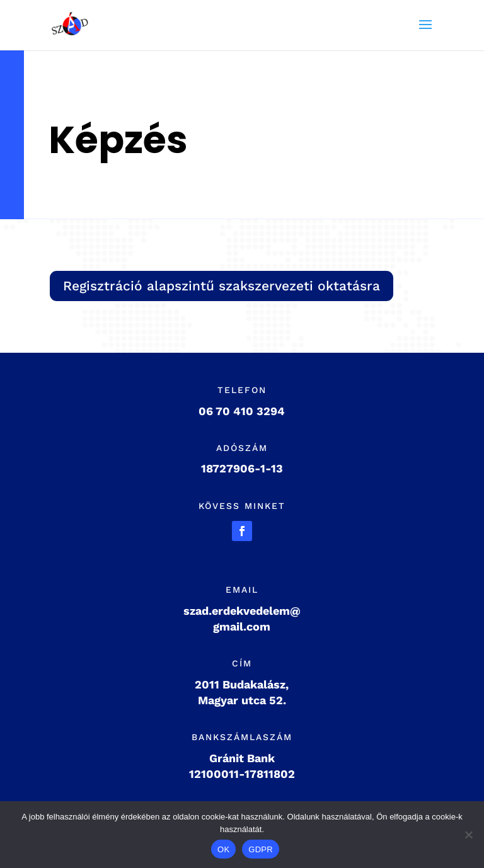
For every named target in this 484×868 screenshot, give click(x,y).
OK (223, 849)
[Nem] (468, 835)
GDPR (261, 849)
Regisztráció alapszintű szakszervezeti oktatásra (222, 286)
